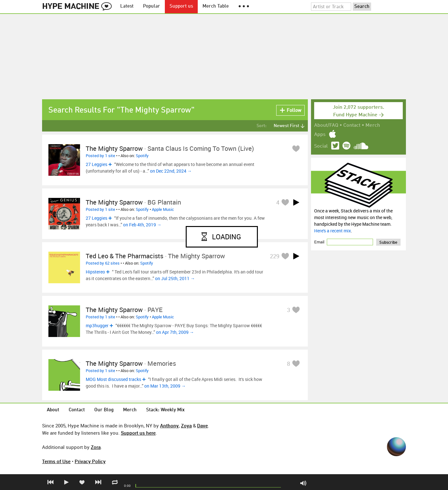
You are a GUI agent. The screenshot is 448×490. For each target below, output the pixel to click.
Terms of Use (56, 461)
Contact (352, 126)
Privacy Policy (90, 461)
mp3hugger (97, 325)
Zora (96, 447)
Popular (152, 6)
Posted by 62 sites (103, 263)
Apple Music (163, 209)
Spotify (142, 156)
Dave (202, 426)
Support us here (138, 433)
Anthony (169, 426)
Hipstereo (95, 272)
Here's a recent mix (333, 231)
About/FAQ (326, 126)
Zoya (186, 426)
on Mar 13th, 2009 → (165, 386)
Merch (373, 126)
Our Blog (104, 410)
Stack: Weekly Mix (165, 410)
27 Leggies (96, 164)
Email (320, 242)
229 (275, 256)
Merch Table (216, 6)
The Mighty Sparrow (114, 148)
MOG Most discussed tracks (113, 379)
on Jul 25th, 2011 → (175, 278)
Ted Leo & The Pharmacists (124, 256)
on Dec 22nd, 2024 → (171, 171)
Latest (127, 6)
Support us (181, 6)
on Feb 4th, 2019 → (142, 225)
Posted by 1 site (100, 156)
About (53, 410)
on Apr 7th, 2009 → (175, 332)
